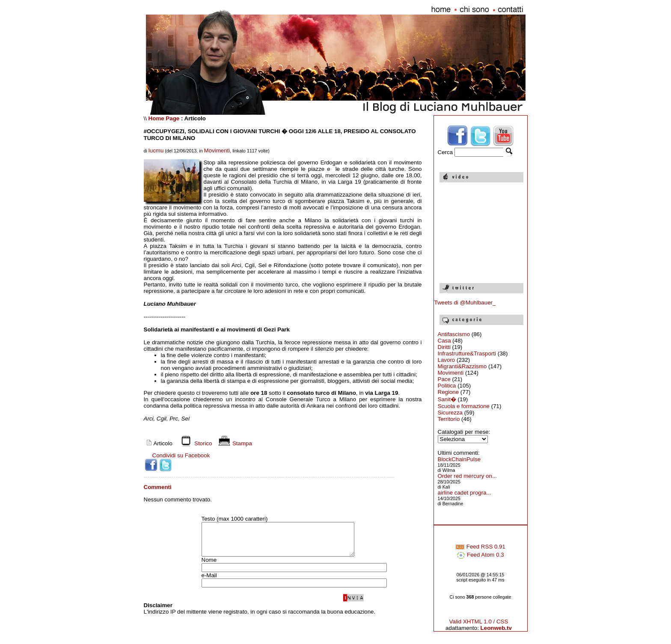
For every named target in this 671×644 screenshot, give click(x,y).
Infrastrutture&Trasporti (467, 353)
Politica (447, 386)
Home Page (164, 118)
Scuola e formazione (464, 406)
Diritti (444, 347)
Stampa (234, 443)
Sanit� (447, 399)
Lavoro (447, 360)
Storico (195, 443)
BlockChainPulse (459, 459)
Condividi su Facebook (181, 455)
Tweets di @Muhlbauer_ (465, 303)
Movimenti (217, 151)
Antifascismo (454, 334)
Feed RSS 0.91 (480, 547)
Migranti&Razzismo (462, 366)
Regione (448, 392)
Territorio (449, 419)
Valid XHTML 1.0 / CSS (479, 622)
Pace (444, 379)
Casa (444, 341)
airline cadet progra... (465, 493)
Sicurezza (450, 413)
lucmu (156, 151)
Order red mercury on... (468, 476)
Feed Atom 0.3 (480, 555)
